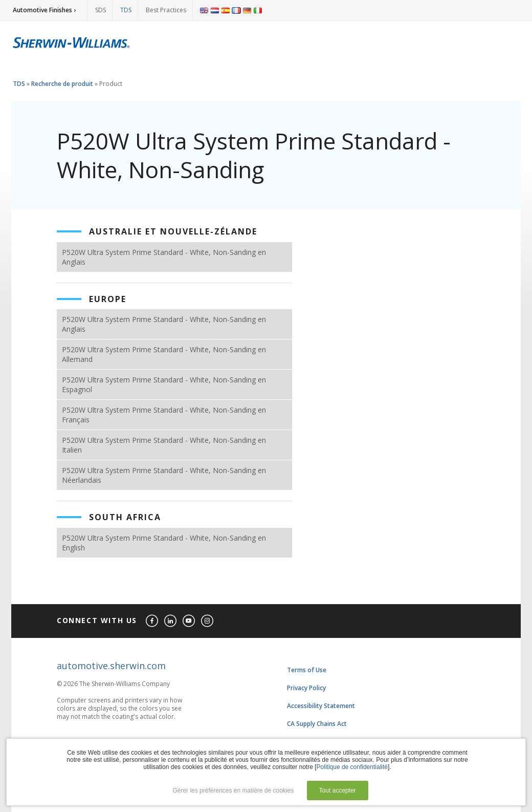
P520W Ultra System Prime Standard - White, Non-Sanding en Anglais (164, 257)
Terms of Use (307, 670)
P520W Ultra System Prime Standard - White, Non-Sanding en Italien (164, 445)
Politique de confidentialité (352, 767)
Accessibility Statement (321, 706)
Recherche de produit (62, 84)
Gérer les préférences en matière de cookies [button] (233, 790)
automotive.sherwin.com (111, 666)
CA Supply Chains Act (317, 724)
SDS (101, 10)
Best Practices (166, 10)
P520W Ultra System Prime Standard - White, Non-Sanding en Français (164, 415)
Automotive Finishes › (44, 10)
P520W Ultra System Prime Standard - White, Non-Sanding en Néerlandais (164, 475)
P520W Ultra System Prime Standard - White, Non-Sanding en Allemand (164, 354)
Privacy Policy (306, 688)
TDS (126, 10)
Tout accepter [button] (338, 790)
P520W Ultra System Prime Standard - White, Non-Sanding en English (164, 543)
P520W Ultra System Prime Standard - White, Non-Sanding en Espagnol (164, 384)
